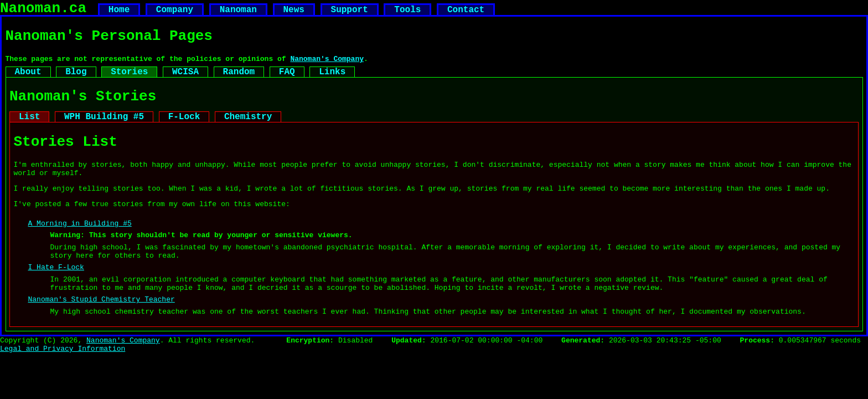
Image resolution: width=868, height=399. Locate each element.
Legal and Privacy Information (63, 392)
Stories (129, 81)
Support (349, 12)
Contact (466, 12)
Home (119, 12)
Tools (407, 12)
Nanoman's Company (327, 66)
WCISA (185, 81)
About (28, 81)
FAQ (287, 81)
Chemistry (248, 132)
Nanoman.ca (43, 10)
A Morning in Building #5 (80, 250)
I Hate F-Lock (56, 301)
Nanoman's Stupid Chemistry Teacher (102, 338)
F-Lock (184, 132)
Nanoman (238, 12)
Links (332, 81)
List (29, 132)
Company (175, 12)
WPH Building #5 (104, 132)
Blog (76, 81)
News (293, 12)
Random (239, 81)
